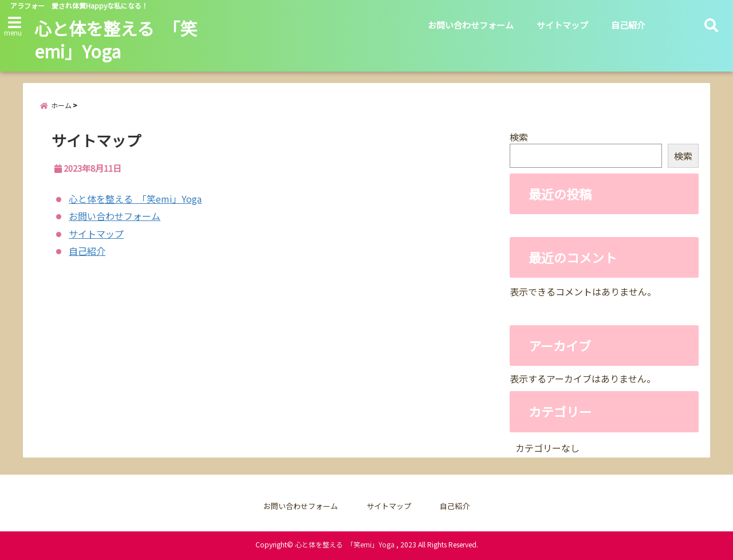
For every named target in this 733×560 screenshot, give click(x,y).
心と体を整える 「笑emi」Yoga (116, 40)
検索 (519, 137)
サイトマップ (562, 25)
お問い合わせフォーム (471, 25)
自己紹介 (628, 25)
